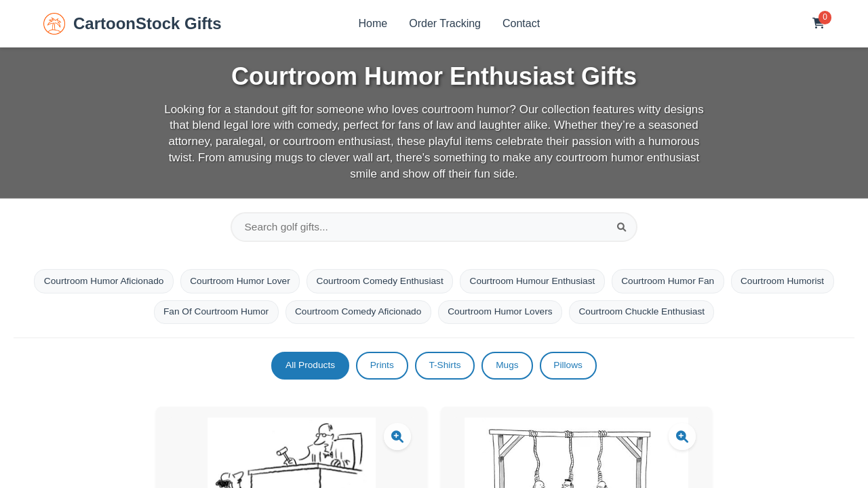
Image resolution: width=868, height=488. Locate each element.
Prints (380, 368)
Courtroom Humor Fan (730, 283)
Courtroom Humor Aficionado (152, 283)
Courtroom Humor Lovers (558, 314)
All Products (306, 368)
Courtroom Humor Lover (292, 283)
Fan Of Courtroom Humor (267, 314)
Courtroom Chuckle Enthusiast (703, 314)
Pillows (573, 368)
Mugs (509, 368)
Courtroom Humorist (143, 314)
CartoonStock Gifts (133, 24)
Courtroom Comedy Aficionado (413, 314)
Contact (521, 23)
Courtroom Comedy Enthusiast (434, 283)
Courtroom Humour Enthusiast (591, 283)
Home (373, 23)
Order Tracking (445, 23)
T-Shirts (445, 368)
